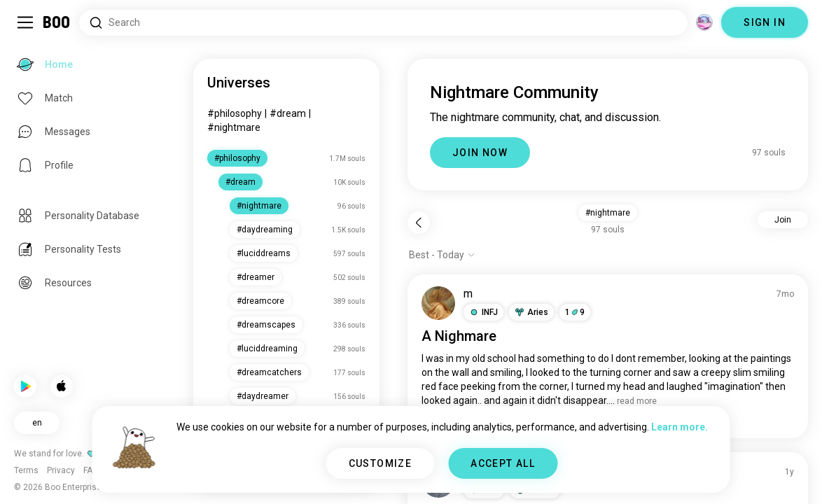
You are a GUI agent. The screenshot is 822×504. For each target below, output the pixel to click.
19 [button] (575, 312)
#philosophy (235, 113)
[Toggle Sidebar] (25, 22)
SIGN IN (765, 22)
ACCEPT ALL (503, 463)
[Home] (57, 22)
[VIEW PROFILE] (438, 303)
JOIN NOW (480, 153)
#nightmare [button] (608, 213)
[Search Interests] (383, 23)
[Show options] (442, 255)
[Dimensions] (704, 22)
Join (783, 220)
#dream (288, 113)
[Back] (419, 223)
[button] (483, 312)
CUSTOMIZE (381, 463)
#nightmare (234, 127)
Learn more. (680, 427)
